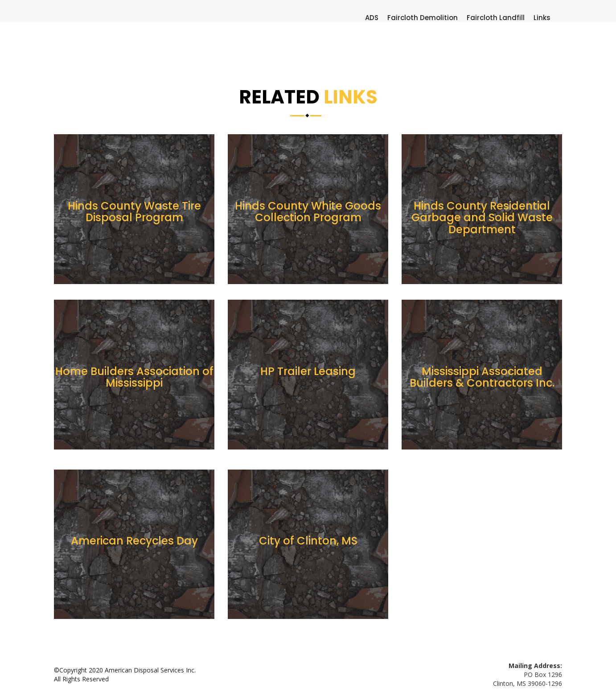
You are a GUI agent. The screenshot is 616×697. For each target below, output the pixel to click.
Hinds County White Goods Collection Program (308, 212)
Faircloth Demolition (423, 18)
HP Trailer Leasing (308, 371)
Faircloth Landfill (496, 18)
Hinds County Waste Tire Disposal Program (134, 212)
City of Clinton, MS (308, 541)
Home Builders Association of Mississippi (134, 377)
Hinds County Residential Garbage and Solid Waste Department (482, 218)
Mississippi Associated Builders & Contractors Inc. (482, 377)
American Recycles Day (134, 541)
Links (542, 18)
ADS (372, 18)
